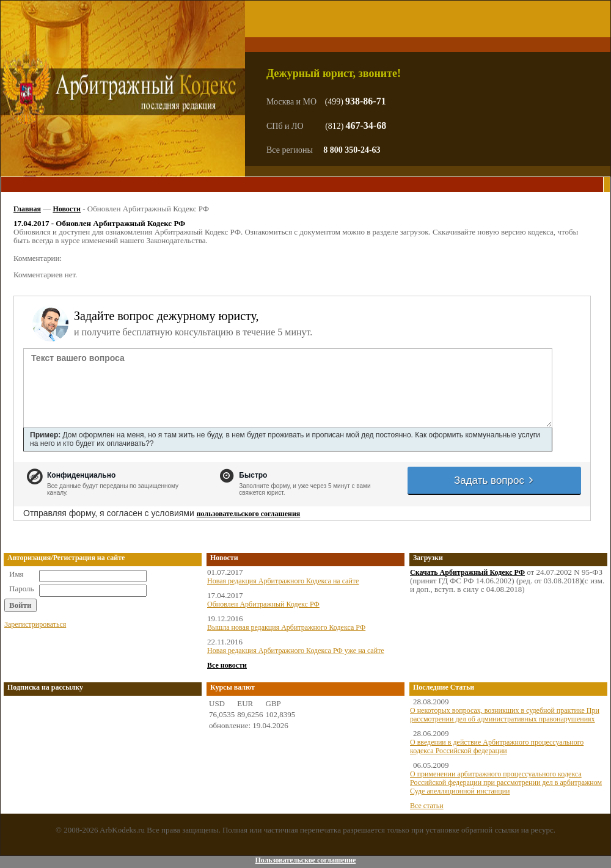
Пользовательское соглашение (305, 860)
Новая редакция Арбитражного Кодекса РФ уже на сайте (296, 651)
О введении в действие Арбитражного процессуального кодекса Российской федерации (497, 746)
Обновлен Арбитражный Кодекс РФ (263, 604)
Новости (67, 209)
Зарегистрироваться (35, 624)
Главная (27, 209)
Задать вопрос (494, 480)
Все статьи (427, 806)
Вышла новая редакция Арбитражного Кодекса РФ (286, 627)
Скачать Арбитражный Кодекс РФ (467, 572)
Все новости (227, 665)
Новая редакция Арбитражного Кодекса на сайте (283, 581)
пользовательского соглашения (249, 514)
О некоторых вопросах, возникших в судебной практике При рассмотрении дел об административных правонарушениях (505, 715)
